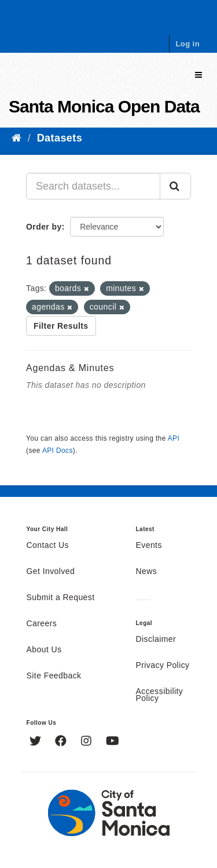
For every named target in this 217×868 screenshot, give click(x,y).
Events (149, 546)
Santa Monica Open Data (104, 106)
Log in (187, 44)
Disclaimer (156, 640)
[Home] (16, 138)
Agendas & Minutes (70, 368)
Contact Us (48, 546)
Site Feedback (54, 676)
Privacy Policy (163, 666)
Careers (42, 624)
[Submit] (175, 186)
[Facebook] (62, 742)
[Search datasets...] (93, 186)
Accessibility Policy (160, 695)
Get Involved (51, 572)
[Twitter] (37, 742)
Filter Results (61, 326)
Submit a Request (61, 598)
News (147, 572)
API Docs (58, 451)
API (174, 438)
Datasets (60, 138)
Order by (44, 227)
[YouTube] (113, 742)
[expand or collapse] (198, 75)
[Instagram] (88, 742)
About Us (44, 650)
